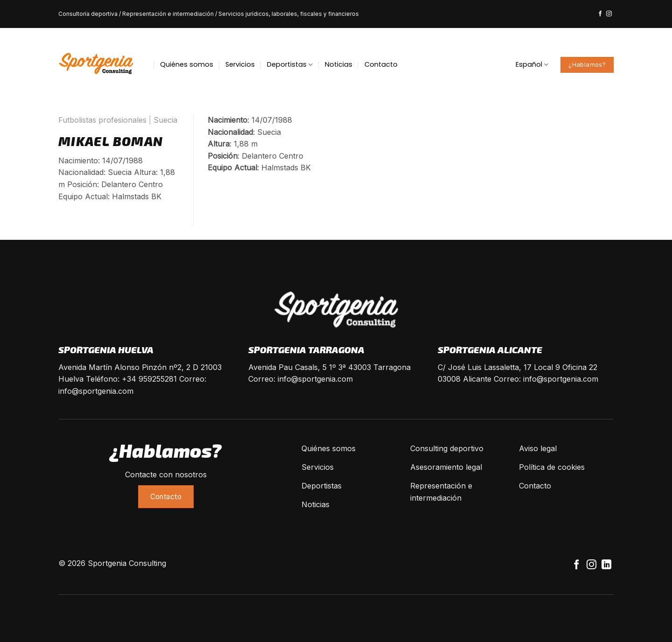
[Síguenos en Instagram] (609, 14)
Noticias (339, 64)
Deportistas (290, 64)
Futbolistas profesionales (102, 120)
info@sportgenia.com (96, 391)
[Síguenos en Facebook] (600, 14)
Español (532, 64)
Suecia (165, 120)
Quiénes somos (187, 64)
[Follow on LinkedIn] (606, 565)
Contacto (381, 64)
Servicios (240, 64)
